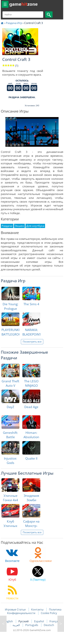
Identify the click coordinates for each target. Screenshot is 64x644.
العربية (16, 625)
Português (32, 625)
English (9, 621)
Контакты (37, 610)
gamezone (24, 4)
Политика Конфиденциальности (34, 611)
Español (39, 621)
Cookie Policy (49, 613)
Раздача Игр (14, 23)
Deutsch (49, 625)
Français (55, 621)
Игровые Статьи (15, 610)
